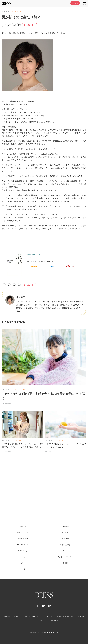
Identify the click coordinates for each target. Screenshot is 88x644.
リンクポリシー (48, 617)
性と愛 (65, 563)
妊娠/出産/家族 (65, 545)
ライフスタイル (17, 12)
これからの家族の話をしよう (35, 254)
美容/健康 (65, 539)
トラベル (23, 557)
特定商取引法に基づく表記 (65, 617)
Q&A (32, 620)
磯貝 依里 (48, 452)
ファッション (65, 533)
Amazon (34, 266)
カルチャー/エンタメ (65, 557)
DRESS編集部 (6, 403)
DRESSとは (41, 620)
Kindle (52, 266)
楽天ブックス (70, 266)
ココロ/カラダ (23, 551)
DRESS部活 (65, 527)
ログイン (66, 3)
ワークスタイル (23, 545)
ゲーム (23, 569)
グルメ (65, 551)
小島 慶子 (21, 297)
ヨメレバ (31, 257)
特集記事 (23, 527)
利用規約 (17, 617)
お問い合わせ (54, 620)
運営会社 (81, 617)
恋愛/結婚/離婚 (23, 539)
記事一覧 (7, 617)
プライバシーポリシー (31, 617)
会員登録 (75, 3)
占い (23, 563)
